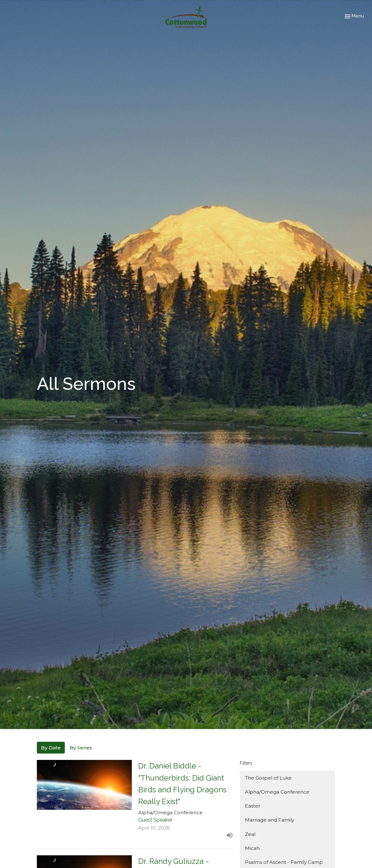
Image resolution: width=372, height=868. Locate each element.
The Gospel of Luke (268, 778)
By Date (51, 748)
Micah (252, 848)
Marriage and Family (270, 820)
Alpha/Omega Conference (277, 792)
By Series (81, 748)
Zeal (250, 834)
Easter (253, 806)
